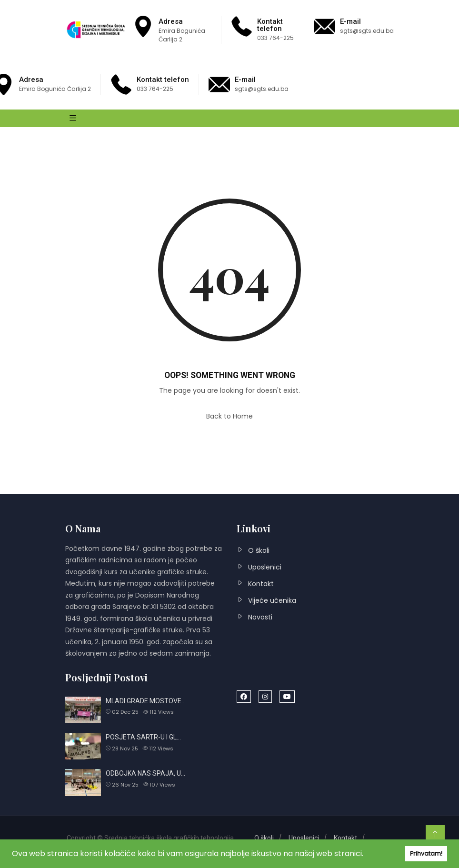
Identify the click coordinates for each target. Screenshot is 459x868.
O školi (259, 550)
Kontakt (261, 584)
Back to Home (229, 416)
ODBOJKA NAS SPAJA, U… (145, 773)
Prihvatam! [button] (426, 853)
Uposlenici (265, 567)
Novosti (260, 617)
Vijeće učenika (272, 600)
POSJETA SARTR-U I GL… (143, 737)
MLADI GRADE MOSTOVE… (146, 701)
